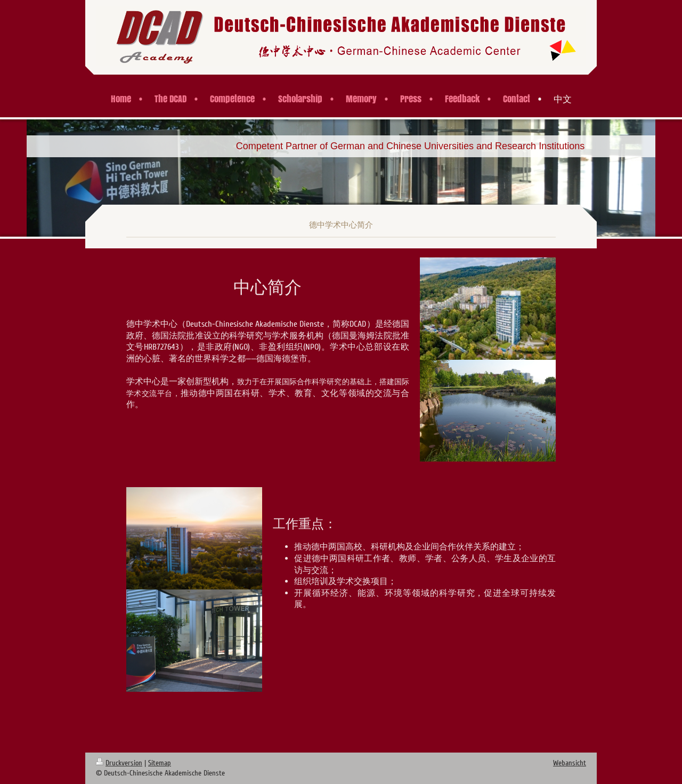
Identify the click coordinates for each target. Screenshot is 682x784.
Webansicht (570, 763)
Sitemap (160, 763)
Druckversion (119, 763)
